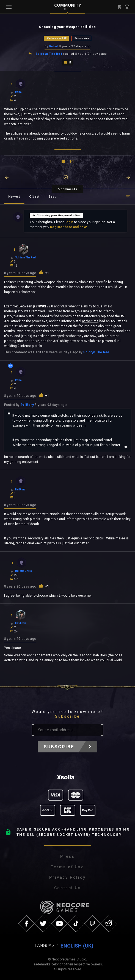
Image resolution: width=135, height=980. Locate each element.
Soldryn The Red (49, 54)
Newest (14, 196)
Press (67, 856)
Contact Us (68, 888)
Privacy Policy (67, 877)
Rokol (54, 46)
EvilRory (27, 405)
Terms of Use (67, 867)
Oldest (34, 196)
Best (52, 196)
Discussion (82, 38)
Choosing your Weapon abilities (56, 215)
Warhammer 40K (57, 38)
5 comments (67, 189)
